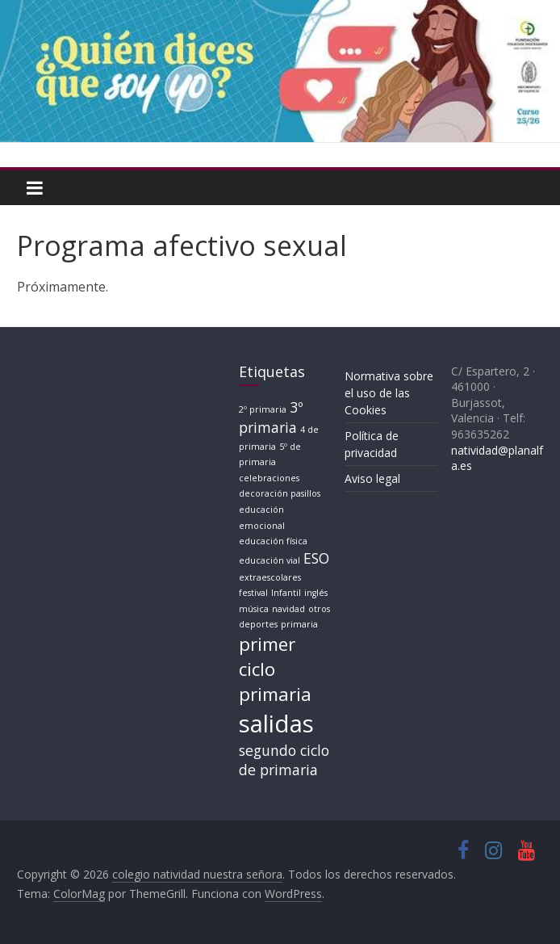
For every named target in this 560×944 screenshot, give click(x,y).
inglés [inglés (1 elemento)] (316, 593)
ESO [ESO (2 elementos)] (316, 558)
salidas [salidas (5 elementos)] (276, 724)
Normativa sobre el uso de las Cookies (389, 393)
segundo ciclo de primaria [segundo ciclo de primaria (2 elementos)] (284, 760)
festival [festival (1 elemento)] (253, 593)
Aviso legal (372, 478)
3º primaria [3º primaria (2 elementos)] (271, 417)
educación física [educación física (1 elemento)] (273, 541)
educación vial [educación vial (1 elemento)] (270, 560)
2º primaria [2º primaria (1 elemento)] (263, 409)
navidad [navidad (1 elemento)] (288, 609)
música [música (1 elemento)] (254, 609)
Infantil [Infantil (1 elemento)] (286, 593)
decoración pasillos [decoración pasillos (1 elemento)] (280, 493)
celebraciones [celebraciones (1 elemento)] (269, 478)
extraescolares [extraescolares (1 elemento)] (270, 577)
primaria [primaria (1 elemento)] (299, 624)
